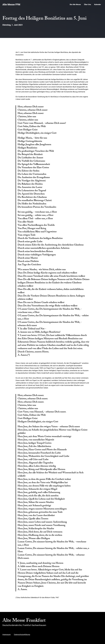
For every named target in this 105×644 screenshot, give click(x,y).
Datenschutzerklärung (22, 635)
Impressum (7, 635)
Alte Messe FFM (11, 5)
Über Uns (88, 5)
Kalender (98, 5)
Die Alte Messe (75, 5)
